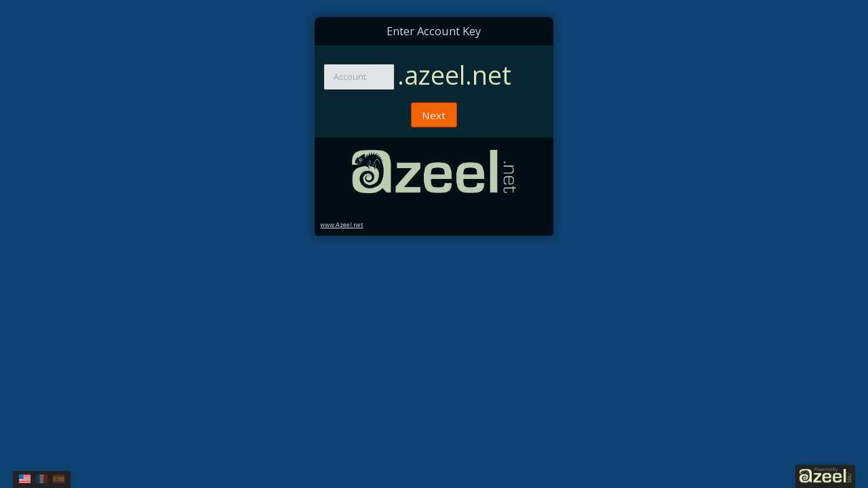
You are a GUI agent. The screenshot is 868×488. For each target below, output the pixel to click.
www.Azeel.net (341, 225)
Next (434, 115)
